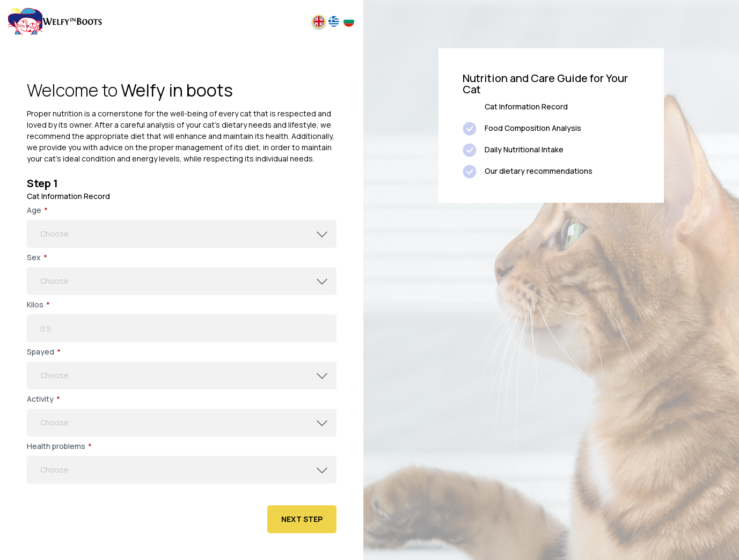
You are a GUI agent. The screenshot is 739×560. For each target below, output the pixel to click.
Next (302, 519)
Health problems (59, 446)
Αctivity (43, 399)
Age (37, 210)
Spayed (44, 352)
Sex (37, 257)
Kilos (38, 305)
